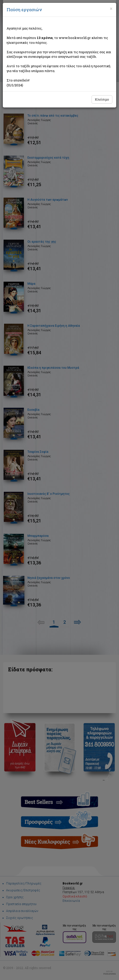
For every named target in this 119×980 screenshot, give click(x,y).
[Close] (111, 9)
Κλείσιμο (102, 99)
